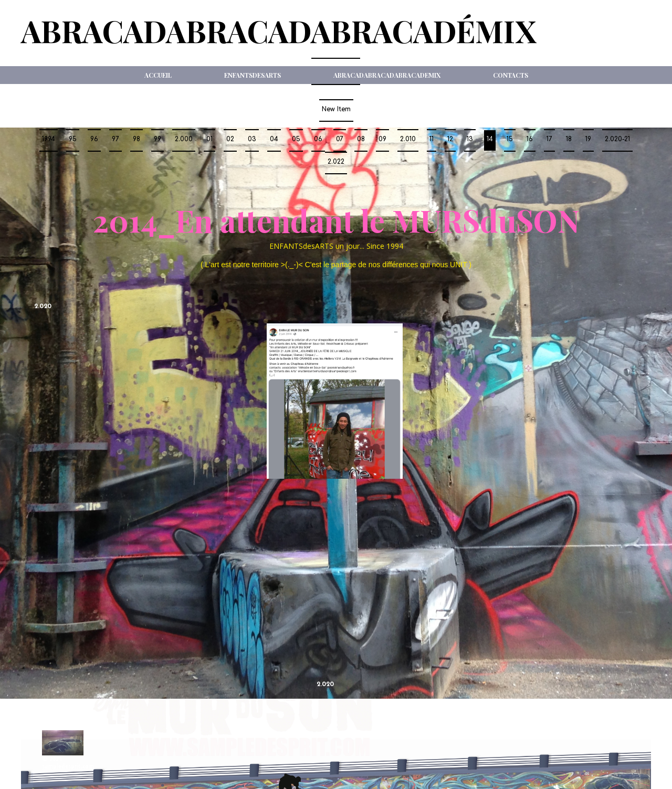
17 (549, 139)
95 (73, 139)
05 (296, 139)
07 (340, 139)
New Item (336, 109)
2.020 (43, 307)
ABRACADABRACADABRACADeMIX (387, 75)
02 (230, 139)
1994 (49, 139)
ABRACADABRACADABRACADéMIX (279, 30)
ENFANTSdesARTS (253, 75)
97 (115, 139)
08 (361, 139)
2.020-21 (617, 139)
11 (432, 139)
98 (136, 139)
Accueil (158, 75)
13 (470, 139)
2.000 (184, 139)
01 (209, 139)
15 (510, 139)
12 (450, 139)
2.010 (408, 139)
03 (252, 139)
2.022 (336, 162)
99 (157, 139)
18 (569, 139)
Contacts (511, 75)
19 (588, 139)
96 (94, 139)
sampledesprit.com (68, 766)
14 (490, 139)
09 (382, 139)
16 (530, 139)
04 (274, 139)
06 (318, 139)
